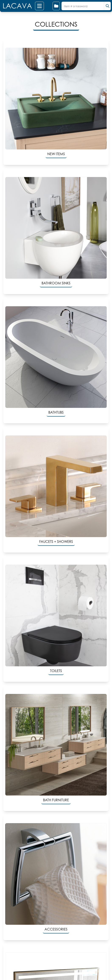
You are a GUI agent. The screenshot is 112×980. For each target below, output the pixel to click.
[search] (107, 6)
